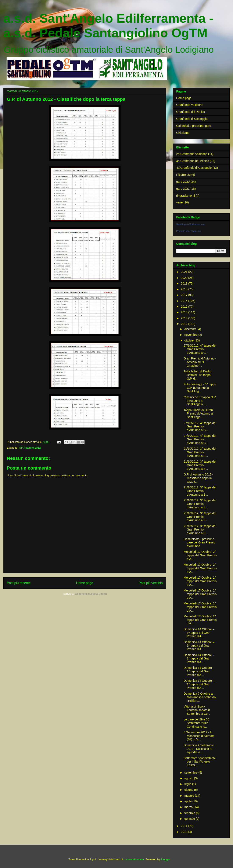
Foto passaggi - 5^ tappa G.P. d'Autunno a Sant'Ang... (200, 388)
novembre (191, 335)
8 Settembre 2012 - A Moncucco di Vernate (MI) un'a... (199, 736)
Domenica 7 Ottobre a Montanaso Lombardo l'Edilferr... (200, 697)
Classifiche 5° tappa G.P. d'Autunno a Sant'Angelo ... (200, 401)
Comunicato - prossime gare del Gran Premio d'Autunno (199, 543)
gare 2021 (183, 189)
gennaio (190, 819)
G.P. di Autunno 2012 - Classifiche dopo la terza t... (198, 478)
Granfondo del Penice (191, 112)
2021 (185, 272)
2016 (185, 301)
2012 (185, 324)
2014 (185, 312)
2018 (185, 289)
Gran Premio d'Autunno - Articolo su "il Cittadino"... (200, 362)
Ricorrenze (183, 175)
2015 (185, 307)
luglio (188, 784)
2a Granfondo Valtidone (192, 154)
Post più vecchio (151, 583)
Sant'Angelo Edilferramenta (190, 224)
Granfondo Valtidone (190, 105)
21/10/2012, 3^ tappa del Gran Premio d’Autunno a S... (200, 452)
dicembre (191, 329)
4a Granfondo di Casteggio (194, 168)
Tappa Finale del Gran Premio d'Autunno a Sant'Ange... (198, 414)
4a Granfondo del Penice (193, 161)
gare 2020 (183, 182)
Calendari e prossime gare (194, 126)
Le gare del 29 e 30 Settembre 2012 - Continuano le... (197, 723)
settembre (191, 773)
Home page (85, 583)
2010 (185, 832)
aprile (188, 801)
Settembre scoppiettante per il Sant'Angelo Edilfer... (200, 762)
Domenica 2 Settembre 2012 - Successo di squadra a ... (199, 749)
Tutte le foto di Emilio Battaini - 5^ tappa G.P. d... (197, 375)
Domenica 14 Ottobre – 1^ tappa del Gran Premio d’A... (199, 633)
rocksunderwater (134, 859)
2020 (185, 278)
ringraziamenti (186, 196)
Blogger (165, 859)
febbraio (190, 813)
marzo (189, 807)
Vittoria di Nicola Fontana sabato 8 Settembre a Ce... (197, 710)
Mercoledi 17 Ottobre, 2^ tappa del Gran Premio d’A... (200, 555)
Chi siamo (183, 133)
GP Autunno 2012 (30, 448)
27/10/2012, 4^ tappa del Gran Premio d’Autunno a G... (200, 349)
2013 (185, 318)
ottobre (189, 340)
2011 (185, 826)
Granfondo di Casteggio (192, 119)
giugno (189, 790)
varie (179, 202)
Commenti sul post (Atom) (91, 594)
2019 (185, 283)
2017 (185, 295)
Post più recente (19, 583)
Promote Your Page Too (189, 231)
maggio (190, 796)
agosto (189, 778)
